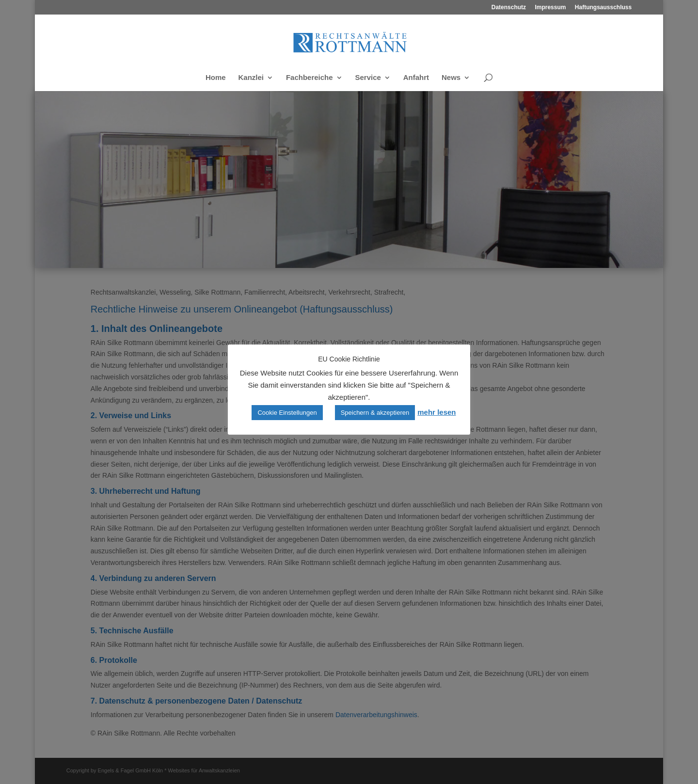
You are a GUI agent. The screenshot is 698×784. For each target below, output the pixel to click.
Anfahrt (416, 78)
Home (216, 78)
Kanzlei (251, 78)
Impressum (550, 8)
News (451, 78)
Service (368, 78)
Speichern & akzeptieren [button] (375, 413)
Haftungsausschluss (603, 8)
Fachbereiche (309, 78)
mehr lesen (436, 412)
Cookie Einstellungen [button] (287, 413)
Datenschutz (509, 8)
